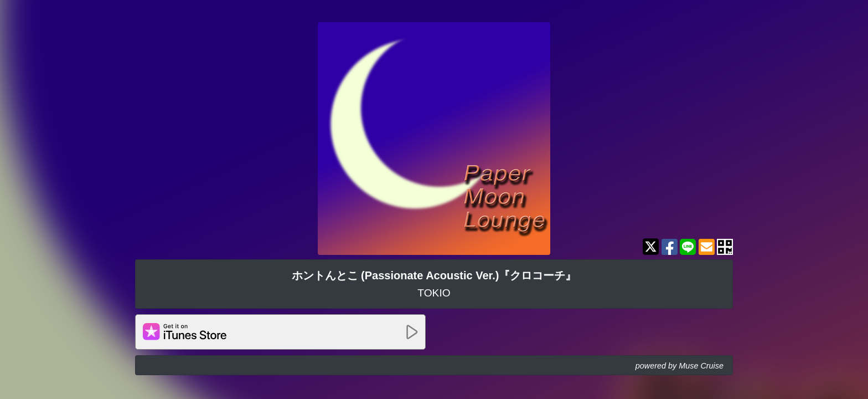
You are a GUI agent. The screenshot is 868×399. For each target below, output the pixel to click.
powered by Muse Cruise (680, 366)
